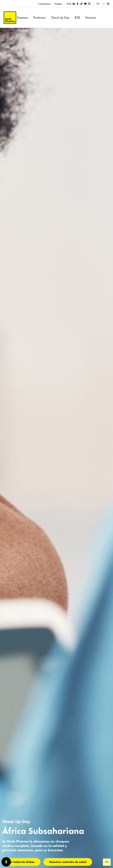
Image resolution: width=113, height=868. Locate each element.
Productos (40, 18)
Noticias (91, 18)
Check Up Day (60, 18)
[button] (101, 4)
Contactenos (44, 4)
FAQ (69, 4)
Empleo (58, 4)
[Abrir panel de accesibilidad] (6, 862)
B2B (77, 18)
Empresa (23, 18)
